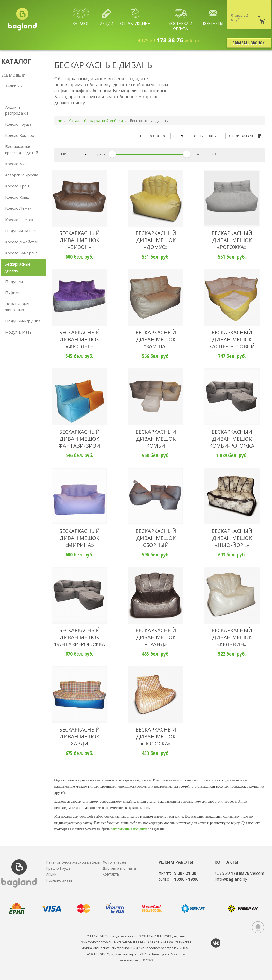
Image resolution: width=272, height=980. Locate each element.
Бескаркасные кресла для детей (22, 149)
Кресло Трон (17, 186)
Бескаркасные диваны (17, 267)
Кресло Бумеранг (21, 253)
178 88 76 (169, 40)
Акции (51, 874)
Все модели (13, 75)
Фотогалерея (114, 862)
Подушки (14, 281)
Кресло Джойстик (22, 242)
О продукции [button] (135, 17)
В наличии (12, 86)
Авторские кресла (22, 175)
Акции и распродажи (17, 110)
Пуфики (12, 292)
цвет (73, 154)
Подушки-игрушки (23, 321)
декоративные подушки (129, 829)
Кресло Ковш (17, 197)
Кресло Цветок (19, 220)
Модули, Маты (19, 332)
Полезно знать (59, 880)
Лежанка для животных (17, 307)
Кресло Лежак (18, 208)
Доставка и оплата (119, 868)
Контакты (111, 874)
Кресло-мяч (16, 164)
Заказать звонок (249, 43)
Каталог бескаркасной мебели (96, 121)
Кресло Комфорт (21, 135)
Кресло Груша (18, 124)
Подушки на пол (20, 231)
